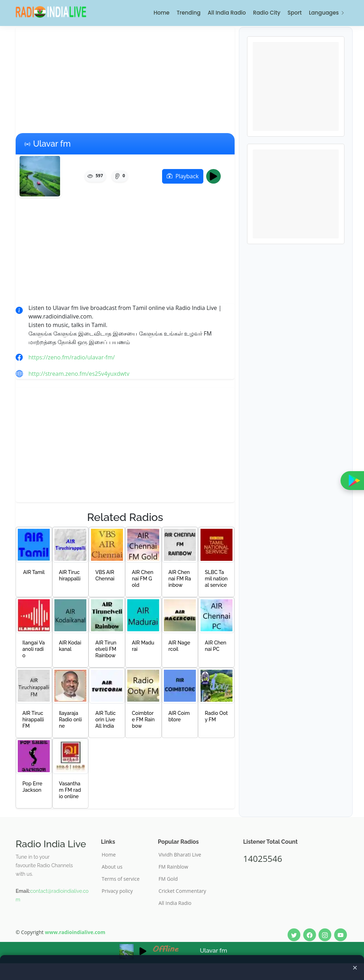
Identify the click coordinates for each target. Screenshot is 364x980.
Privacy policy (117, 891)
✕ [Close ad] (355, 968)
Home (162, 13)
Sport (295, 13)
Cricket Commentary (182, 891)
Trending (189, 13)
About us (112, 867)
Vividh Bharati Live (180, 855)
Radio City (267, 13)
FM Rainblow (173, 867)
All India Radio (227, 13)
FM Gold (168, 879)
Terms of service (121, 879)
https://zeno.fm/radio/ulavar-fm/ (72, 357)
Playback (183, 176)
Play (216, 176)
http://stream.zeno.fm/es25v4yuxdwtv (79, 374)
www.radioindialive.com (75, 932)
